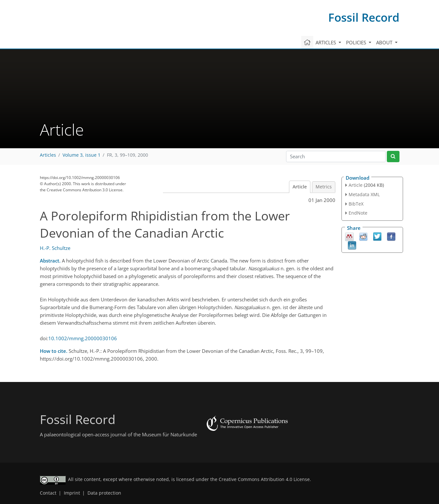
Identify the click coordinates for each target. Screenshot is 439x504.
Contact (48, 493)
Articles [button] (326, 42)
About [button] (385, 42)
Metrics (324, 187)
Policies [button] (357, 42)
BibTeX (356, 204)
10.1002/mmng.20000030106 (83, 338)
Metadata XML (364, 194)
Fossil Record (364, 17)
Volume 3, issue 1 (81, 155)
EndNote (358, 213)
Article (300, 187)
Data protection (104, 493)
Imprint (72, 493)
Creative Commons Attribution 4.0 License (264, 479)
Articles (48, 155)
